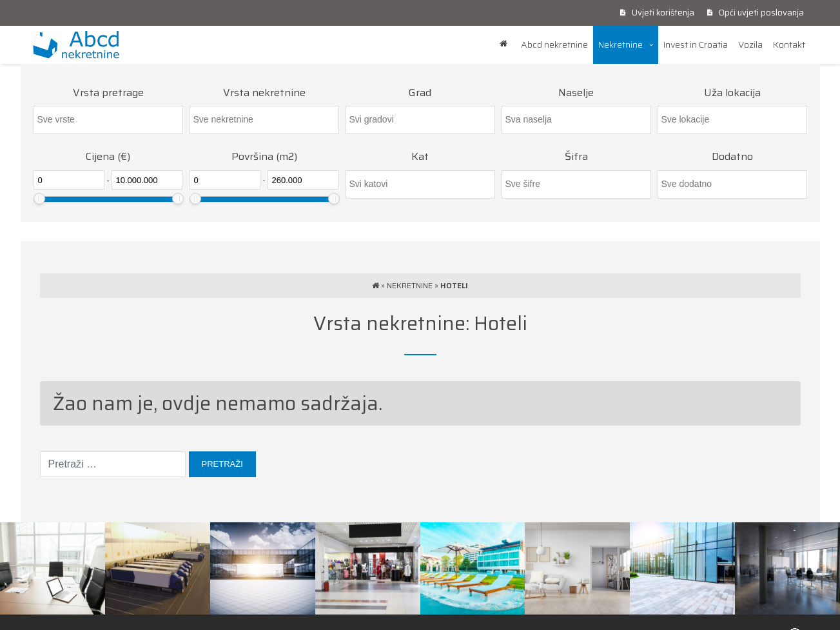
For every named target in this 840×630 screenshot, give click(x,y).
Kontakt (789, 44)
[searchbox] (108, 120)
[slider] (39, 199)
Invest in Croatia (696, 44)
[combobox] (108, 120)
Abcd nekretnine (554, 44)
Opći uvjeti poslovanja (756, 13)
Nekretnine (620, 44)
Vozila (750, 44)
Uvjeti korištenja (657, 13)
